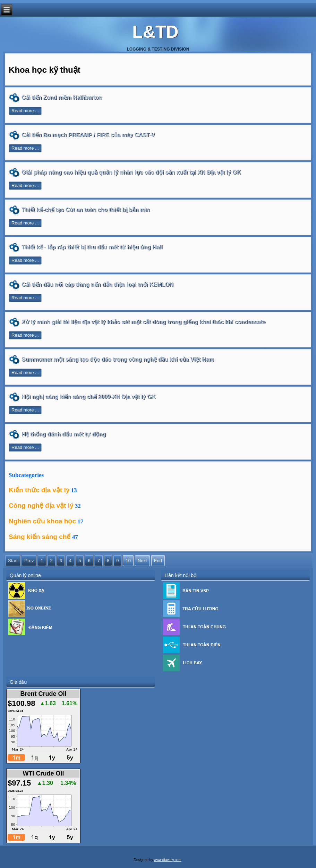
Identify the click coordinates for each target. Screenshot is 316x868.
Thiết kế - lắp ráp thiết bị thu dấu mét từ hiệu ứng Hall (92, 247)
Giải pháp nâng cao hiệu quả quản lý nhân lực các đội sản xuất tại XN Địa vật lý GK (131, 172)
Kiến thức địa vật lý (39, 490)
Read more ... (25, 111)
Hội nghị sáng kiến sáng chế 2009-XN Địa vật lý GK (88, 397)
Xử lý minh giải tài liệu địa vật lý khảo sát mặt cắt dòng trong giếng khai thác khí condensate (143, 322)
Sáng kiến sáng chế (40, 537)
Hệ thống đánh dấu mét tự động (64, 434)
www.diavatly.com (168, 860)
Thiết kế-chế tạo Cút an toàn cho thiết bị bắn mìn (86, 210)
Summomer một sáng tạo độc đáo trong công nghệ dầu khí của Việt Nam (118, 359)
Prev (29, 561)
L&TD (155, 32)
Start (13, 561)
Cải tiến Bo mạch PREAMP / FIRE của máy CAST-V (88, 135)
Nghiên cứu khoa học (42, 521)
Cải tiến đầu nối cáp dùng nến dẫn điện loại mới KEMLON (97, 285)
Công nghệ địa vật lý (41, 506)
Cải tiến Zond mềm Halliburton (62, 98)
